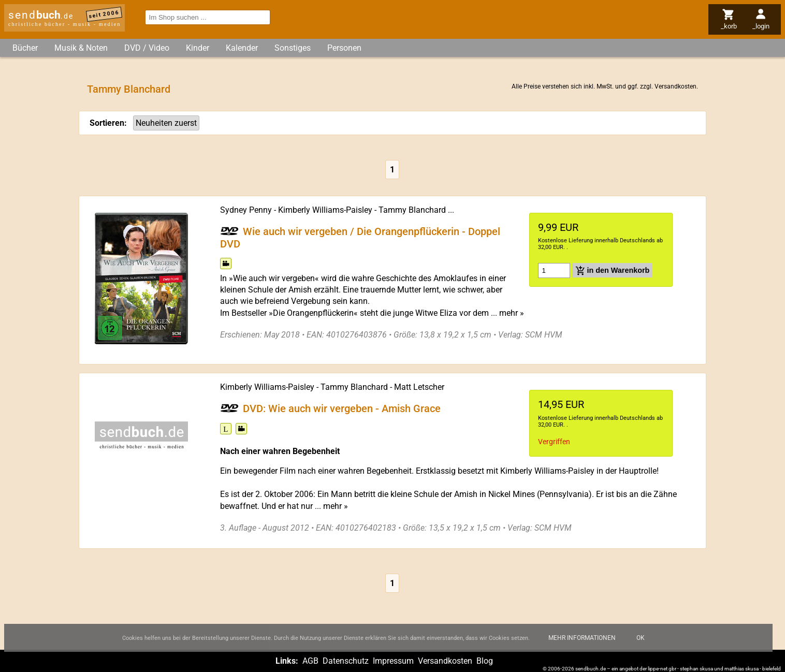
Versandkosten (675, 86)
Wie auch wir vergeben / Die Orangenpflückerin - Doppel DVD (360, 237)
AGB (310, 661)
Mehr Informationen (582, 645)
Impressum (393, 661)
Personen (344, 48)
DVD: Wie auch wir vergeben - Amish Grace (342, 408)
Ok (641, 645)
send (41, 15)
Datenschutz (346, 661)
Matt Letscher (419, 387)
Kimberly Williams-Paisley (325, 210)
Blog (485, 661)
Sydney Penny (246, 210)
